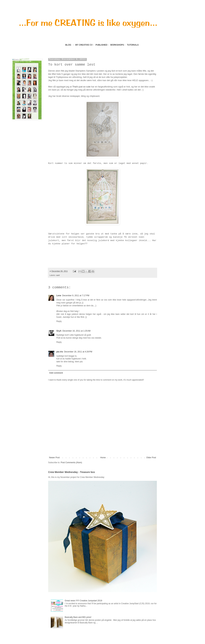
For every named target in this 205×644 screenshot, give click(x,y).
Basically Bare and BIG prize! (78, 617)
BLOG (68, 45)
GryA (59, 331)
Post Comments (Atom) (71, 463)
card (58, 275)
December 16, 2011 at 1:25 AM (76, 331)
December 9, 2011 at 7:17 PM (76, 296)
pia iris (60, 352)
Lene (59, 296)
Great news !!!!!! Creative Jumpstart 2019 (83, 601)
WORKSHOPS (117, 45)
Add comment (56, 373)
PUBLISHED (101, 45)
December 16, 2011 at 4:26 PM (78, 352)
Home (103, 458)
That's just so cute (81, 87)
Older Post (151, 458)
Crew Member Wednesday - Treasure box (71, 472)
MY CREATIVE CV (84, 45)
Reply (59, 321)
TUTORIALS (133, 45)
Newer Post (54, 458)
